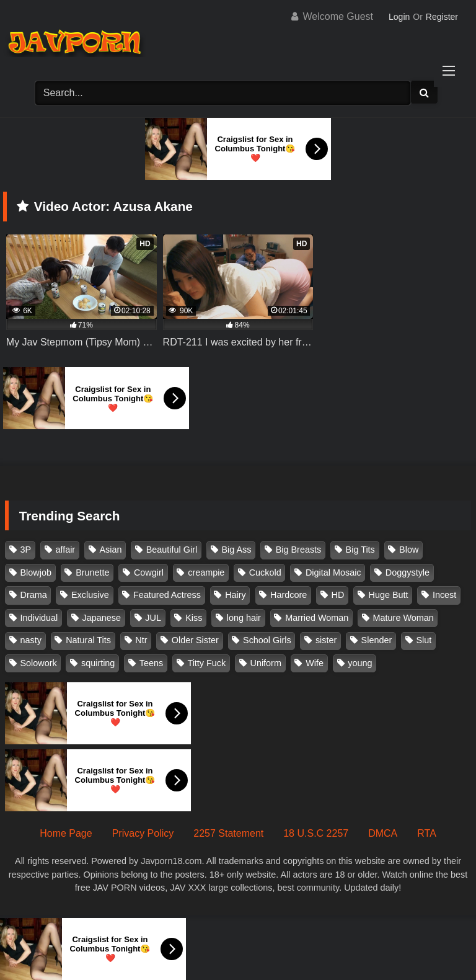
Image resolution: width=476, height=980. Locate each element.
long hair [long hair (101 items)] (244, 618)
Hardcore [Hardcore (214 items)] (289, 595)
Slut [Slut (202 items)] (424, 640)
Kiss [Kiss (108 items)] (194, 618)
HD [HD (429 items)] (338, 595)
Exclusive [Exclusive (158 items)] (90, 595)
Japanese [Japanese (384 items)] (102, 618)
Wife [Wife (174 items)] (315, 663)
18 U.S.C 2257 (316, 833)
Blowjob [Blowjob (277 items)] (36, 572)
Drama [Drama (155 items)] (34, 595)
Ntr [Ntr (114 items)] (141, 640)
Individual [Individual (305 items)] (39, 618)
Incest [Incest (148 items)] (444, 595)
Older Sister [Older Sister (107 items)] (195, 640)
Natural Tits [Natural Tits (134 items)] (88, 640)
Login (399, 17)
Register (442, 17)
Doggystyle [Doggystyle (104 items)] (408, 572)
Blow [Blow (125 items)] (409, 550)
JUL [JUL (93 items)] (153, 618)
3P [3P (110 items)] (26, 550)
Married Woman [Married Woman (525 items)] (317, 618)
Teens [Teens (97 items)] (151, 663)
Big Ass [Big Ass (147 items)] (236, 550)
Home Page (66, 833)
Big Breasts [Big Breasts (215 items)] (299, 550)
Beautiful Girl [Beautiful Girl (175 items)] (172, 550)
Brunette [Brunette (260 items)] (92, 572)
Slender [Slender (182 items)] (377, 640)
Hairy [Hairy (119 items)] (236, 595)
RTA (427, 833)
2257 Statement (228, 833)
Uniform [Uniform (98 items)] (266, 663)
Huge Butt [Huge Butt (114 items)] (389, 595)
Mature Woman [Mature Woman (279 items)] (403, 618)
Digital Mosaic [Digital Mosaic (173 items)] (333, 572)
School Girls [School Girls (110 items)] (267, 640)
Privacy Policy (143, 833)
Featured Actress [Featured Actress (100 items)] (167, 595)
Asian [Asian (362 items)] (110, 550)
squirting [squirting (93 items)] (98, 663)
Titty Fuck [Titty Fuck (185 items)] (206, 663)
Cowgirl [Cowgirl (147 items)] (149, 572)
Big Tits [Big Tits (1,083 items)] (360, 550)
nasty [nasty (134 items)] (31, 640)
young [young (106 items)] (360, 663)
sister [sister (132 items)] (326, 640)
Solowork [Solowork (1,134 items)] (39, 663)
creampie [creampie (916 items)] (206, 572)
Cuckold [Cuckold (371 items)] (265, 572)
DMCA (383, 833)
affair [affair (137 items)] (65, 550)
